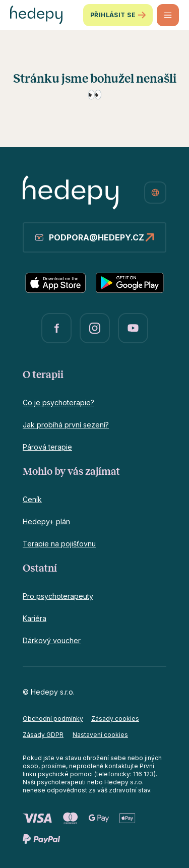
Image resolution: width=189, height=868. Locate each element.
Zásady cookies (115, 719)
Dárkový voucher (52, 640)
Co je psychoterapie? (58, 402)
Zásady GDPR (43, 735)
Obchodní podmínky (53, 719)
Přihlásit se (118, 15)
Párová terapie (47, 447)
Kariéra (35, 618)
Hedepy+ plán (46, 521)
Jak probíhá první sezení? (66, 425)
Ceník (32, 499)
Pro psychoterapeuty (58, 596)
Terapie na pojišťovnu (59, 544)
